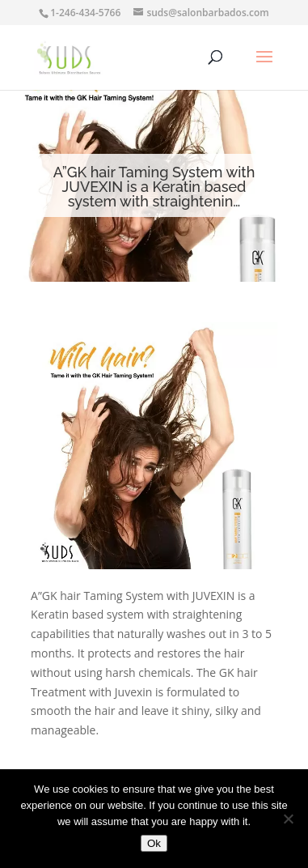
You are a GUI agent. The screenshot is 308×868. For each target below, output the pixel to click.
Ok (154, 843)
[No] (288, 819)
